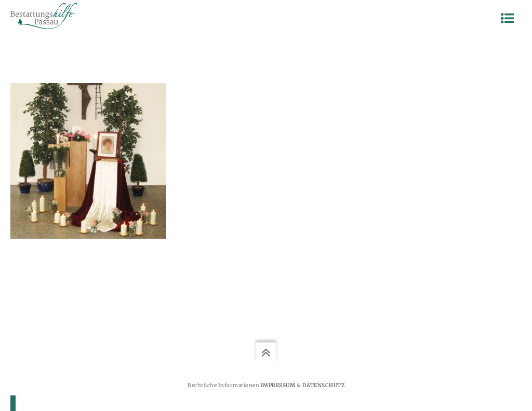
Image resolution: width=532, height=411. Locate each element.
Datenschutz (324, 385)
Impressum (278, 385)
